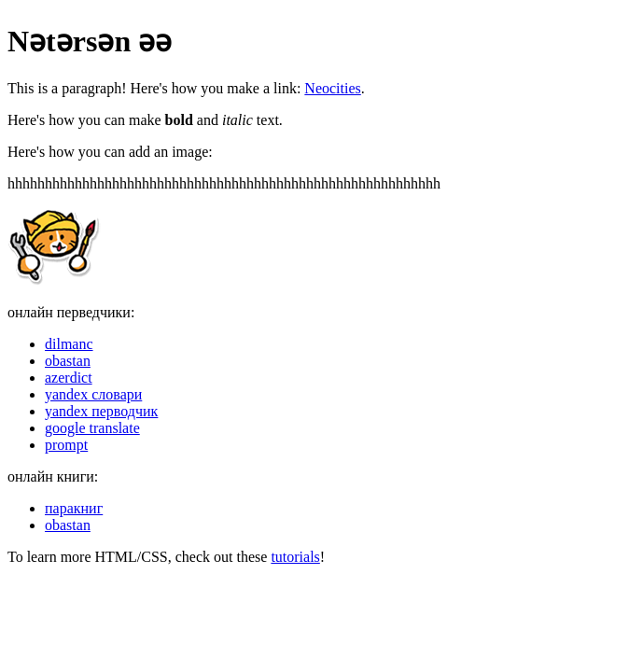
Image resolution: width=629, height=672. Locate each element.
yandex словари (93, 394)
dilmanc (69, 344)
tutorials (295, 557)
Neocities (332, 88)
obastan (68, 361)
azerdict (69, 378)
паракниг (74, 508)
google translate (92, 428)
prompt (66, 445)
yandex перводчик (101, 411)
